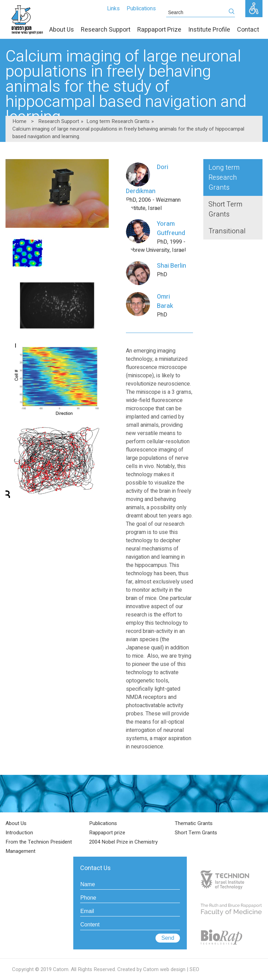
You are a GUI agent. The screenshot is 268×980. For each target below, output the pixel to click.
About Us (16, 823)
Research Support (59, 121)
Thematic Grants (194, 823)
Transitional (227, 231)
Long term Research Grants (118, 121)
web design (173, 969)
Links (113, 9)
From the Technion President (39, 842)
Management (20, 851)
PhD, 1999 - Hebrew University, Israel (156, 237)
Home (19, 121)
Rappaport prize (107, 833)
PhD (156, 270)
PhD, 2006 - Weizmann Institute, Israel (156, 187)
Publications (141, 9)
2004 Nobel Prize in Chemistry (123, 842)
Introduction (19, 833)
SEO (194, 969)
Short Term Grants (225, 209)
